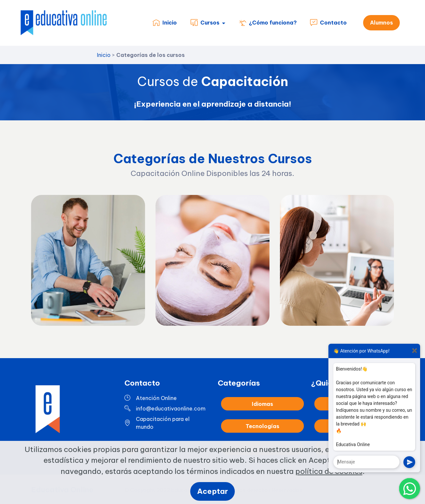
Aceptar (213, 491)
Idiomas (262, 418)
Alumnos (381, 23)
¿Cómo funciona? (268, 23)
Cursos (205, 23)
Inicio (165, 23)
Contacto (328, 23)
